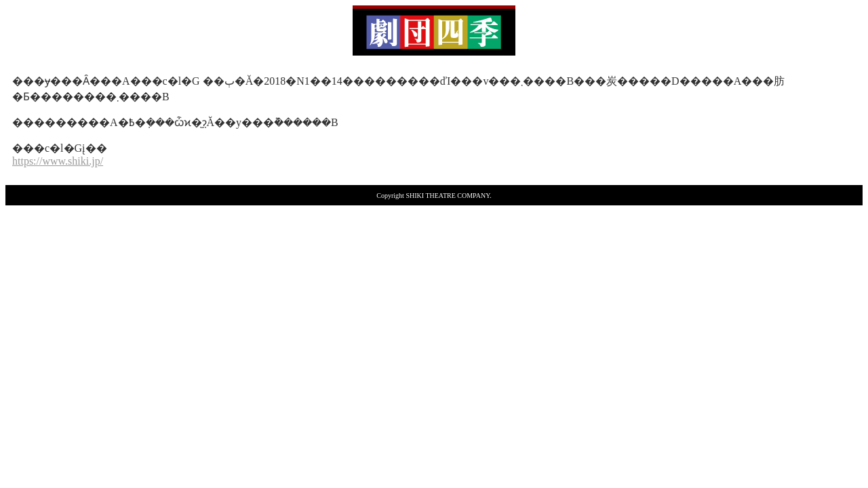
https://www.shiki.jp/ (58, 161)
